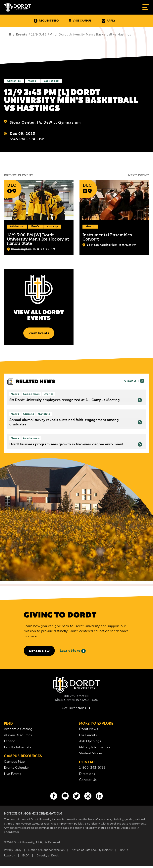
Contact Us (88, 780)
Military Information (94, 747)
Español (10, 741)
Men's (32, 81)
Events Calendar (16, 767)
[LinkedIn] (99, 796)
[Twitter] (76, 796)
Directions (87, 774)
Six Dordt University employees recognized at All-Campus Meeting (76, 400)
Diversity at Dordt (48, 856)
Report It (10, 856)
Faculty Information (19, 747)
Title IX (124, 850)
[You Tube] (65, 796)
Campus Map (14, 761)
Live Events (13, 774)
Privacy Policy (13, 850)
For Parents (88, 735)
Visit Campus (80, 21)
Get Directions (77, 708)
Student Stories (91, 753)
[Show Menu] (146, 7)
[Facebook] (54, 796)
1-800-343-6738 (92, 767)
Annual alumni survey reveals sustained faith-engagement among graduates (76, 422)
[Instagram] (88, 796)
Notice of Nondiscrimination (46, 850)
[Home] (10, 34)
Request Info (46, 21)
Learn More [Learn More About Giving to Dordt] (73, 651)
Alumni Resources (18, 735)
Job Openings (90, 741)
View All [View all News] (134, 381)
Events (22, 34)
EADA (26, 856)
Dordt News (89, 729)
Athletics (14, 81)
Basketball (51, 81)
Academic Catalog (18, 729)
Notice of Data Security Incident (92, 850)
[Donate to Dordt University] (39, 651)
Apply (108, 21)
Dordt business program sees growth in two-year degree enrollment (76, 444)
